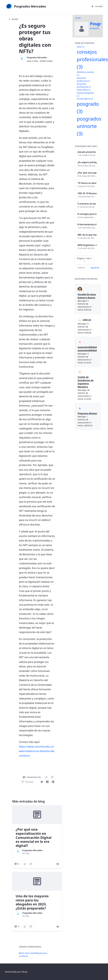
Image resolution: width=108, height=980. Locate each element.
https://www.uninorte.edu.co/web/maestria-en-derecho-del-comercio (37, 751)
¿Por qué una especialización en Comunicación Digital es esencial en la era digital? (33, 837)
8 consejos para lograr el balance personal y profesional (87, 214)
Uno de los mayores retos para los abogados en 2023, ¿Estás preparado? (32, 902)
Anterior (81, 268)
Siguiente (95, 268)
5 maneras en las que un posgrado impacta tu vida (87, 204)
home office (84, 90)
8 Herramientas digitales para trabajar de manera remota (87, 224)
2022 (80, 47)
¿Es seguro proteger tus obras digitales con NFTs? (87, 162)
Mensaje (28, 782)
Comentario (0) (32, 777)
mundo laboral (85, 99)
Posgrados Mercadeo (37, 57)
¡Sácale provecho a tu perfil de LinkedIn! (87, 152)
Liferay (24, 972)
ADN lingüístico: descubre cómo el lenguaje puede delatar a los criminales (87, 245)
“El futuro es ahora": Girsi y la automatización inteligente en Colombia (87, 183)
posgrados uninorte (89, 126)
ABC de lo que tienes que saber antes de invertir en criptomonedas (87, 235)
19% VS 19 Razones (87, 193)
